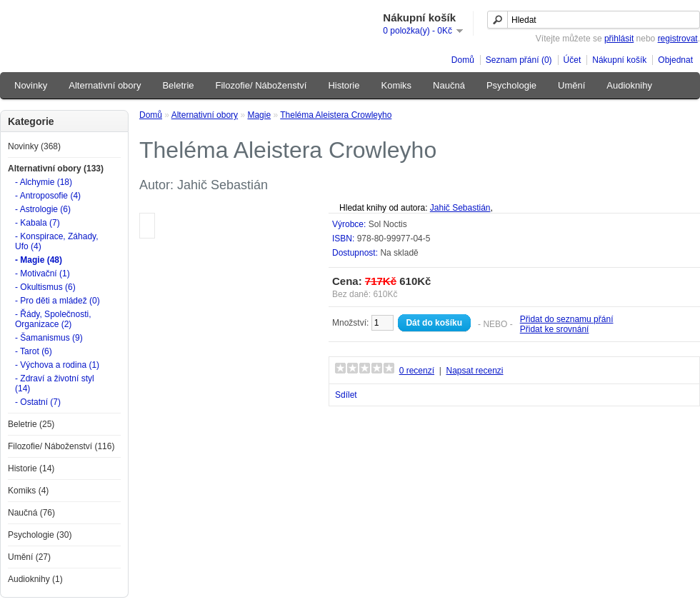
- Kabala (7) (37, 223)
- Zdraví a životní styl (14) (55, 383)
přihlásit (619, 39)
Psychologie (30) (40, 535)
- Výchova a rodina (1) (57, 365)
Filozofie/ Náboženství (261, 85)
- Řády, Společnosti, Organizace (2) (53, 319)
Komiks (396, 85)
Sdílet (346, 395)
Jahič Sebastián (460, 208)
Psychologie (511, 85)
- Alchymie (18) (44, 182)
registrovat (678, 39)
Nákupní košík (619, 60)
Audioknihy (629, 85)
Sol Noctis (388, 224)
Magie (259, 115)
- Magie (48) (39, 260)
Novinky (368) (34, 146)
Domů (463, 60)
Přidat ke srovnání (555, 329)
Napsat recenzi (474, 371)
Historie (344, 85)
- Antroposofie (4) (48, 196)
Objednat (675, 60)
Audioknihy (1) (35, 579)
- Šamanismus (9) (49, 338)
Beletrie (178, 85)
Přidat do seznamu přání (567, 319)
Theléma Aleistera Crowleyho (336, 115)
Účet (572, 60)
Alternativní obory (105, 85)
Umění (571, 85)
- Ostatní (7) (38, 402)
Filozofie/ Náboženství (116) (61, 446)
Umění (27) (29, 557)
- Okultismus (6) (45, 287)
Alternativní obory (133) (56, 169)
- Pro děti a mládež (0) (57, 301)
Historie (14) (31, 468)
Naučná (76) (31, 513)
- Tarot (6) (34, 351)
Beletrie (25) (31, 424)
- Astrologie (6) (43, 209)
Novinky (31, 85)
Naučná (449, 85)
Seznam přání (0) (519, 60)
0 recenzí (417, 371)
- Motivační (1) (42, 274)
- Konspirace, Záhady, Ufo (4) (57, 241)
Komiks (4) (28, 491)
